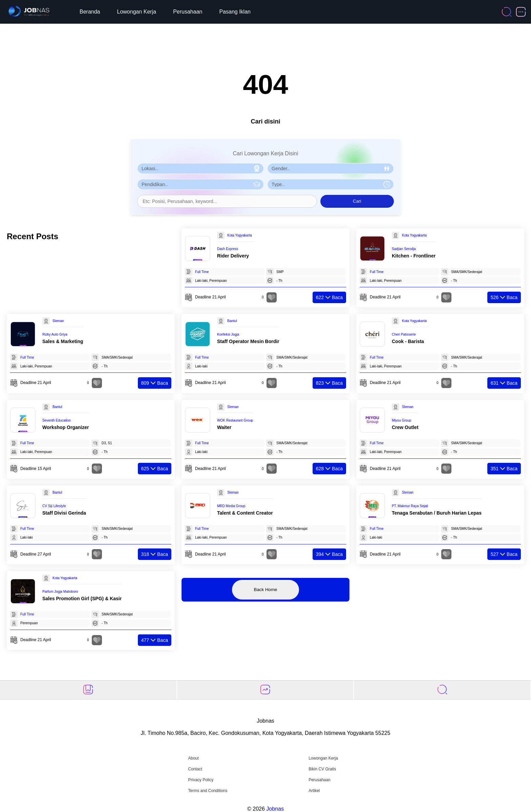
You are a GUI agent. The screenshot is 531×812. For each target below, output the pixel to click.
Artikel (314, 791)
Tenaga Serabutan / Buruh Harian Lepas (437, 513)
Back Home (266, 590)
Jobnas (275, 809)
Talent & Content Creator (245, 513)
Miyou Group (401, 420)
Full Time (202, 272)
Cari (357, 201)
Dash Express (228, 249)
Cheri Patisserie (404, 334)
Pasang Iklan (235, 12)
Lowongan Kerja (137, 12)
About (193, 758)
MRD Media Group (231, 506)
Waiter (224, 427)
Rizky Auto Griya (55, 334)
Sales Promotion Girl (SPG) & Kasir (82, 599)
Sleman (58, 321)
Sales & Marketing (63, 341)
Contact (195, 769)
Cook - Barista (408, 341)
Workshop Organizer (66, 427)
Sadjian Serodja (404, 249)
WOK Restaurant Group (235, 420)
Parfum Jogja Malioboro (60, 592)
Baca (329, 297)
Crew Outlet (405, 427)
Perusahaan (188, 12)
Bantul (232, 321)
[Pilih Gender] (331, 168)
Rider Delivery (233, 256)
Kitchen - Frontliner (414, 256)
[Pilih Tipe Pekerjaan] (331, 184)
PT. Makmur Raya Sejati (410, 506)
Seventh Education (57, 420)
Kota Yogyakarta (240, 235)
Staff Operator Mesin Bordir (248, 341)
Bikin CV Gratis (322, 769)
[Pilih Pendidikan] (200, 184)
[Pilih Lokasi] (200, 168)
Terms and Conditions (208, 791)
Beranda (90, 12)
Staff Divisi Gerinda (64, 513)
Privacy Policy (201, 780)
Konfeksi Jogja (228, 334)
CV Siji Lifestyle (54, 506)
